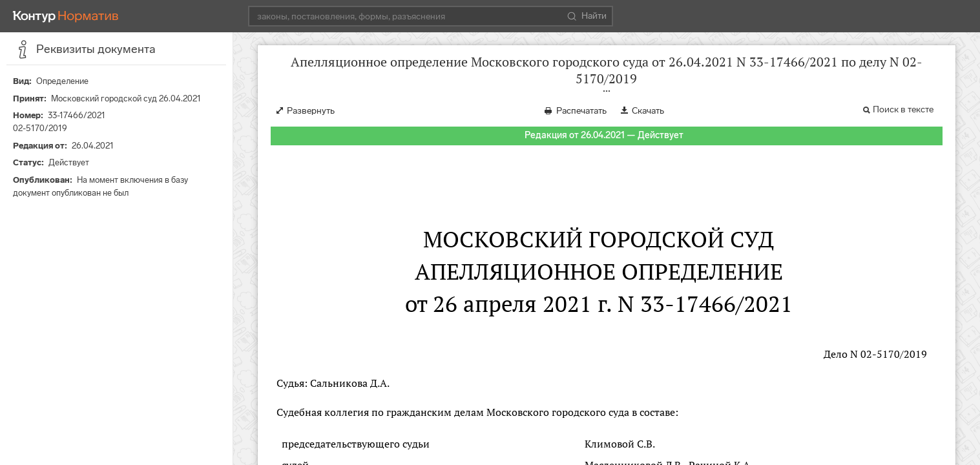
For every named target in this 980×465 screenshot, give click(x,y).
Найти (587, 16)
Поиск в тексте (903, 109)
